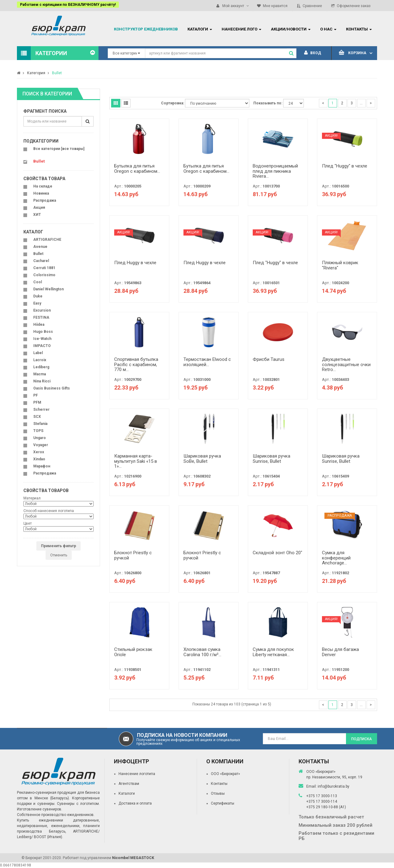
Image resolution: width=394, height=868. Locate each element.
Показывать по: (268, 103)
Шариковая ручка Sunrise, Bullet (271, 459)
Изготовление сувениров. (40, 809)
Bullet (57, 73)
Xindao (39, 459)
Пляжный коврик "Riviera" (340, 265)
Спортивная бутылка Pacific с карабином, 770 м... (136, 364)
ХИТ (37, 215)
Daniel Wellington (48, 289)
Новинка (41, 193)
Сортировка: (173, 103)
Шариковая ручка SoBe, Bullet (202, 459)
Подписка (362, 739)
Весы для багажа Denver (340, 652)
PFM (37, 402)
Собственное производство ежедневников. (56, 815)
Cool (38, 282)
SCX (37, 417)
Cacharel (41, 261)
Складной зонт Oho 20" (277, 553)
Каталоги (127, 793)
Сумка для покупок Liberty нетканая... (273, 652)
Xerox (39, 452)
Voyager (41, 445)
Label (38, 353)
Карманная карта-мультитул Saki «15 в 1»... (136, 461)
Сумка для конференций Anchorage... (336, 558)
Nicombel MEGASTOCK (133, 858)
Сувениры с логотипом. (78, 804)
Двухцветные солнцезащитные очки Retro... (346, 364)
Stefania (40, 424)
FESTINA (41, 317)
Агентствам (129, 784)
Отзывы (218, 793)
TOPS (38, 431)
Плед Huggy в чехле (135, 263)
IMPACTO (42, 346)
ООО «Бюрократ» (225, 774)
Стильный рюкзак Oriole (133, 652)
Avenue (40, 247)
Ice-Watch (42, 339)
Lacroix (40, 360)
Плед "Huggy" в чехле (345, 166)
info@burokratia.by (334, 786)
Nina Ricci (42, 381)
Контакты (219, 784)
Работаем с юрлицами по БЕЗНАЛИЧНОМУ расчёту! (68, 5)
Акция (39, 208)
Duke (38, 296)
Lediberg (41, 367)
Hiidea (39, 325)
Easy (37, 303)
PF (36, 395)
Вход (313, 53)
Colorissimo (44, 275)
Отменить (59, 555)
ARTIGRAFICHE (47, 240)
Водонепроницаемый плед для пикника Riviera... (275, 171)
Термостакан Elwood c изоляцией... (207, 362)
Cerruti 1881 (44, 268)
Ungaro (40, 438)
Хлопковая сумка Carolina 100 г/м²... (202, 652)
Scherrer (41, 410)
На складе (43, 186)
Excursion (42, 310)
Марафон (42, 466)
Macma (40, 374)
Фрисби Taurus (269, 359)
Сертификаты (223, 803)
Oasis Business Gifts (52, 388)
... (361, 103)
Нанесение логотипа (137, 774)
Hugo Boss (43, 332)
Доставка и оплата (135, 803)
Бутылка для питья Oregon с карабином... (137, 169)
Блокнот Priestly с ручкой (133, 555)
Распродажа (45, 200)
